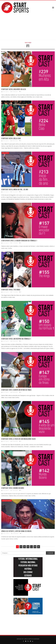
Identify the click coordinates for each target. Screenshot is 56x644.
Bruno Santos (6, 533)
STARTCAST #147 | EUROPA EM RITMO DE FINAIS (16, 390)
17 (35, 547)
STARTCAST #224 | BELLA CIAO (11, 138)
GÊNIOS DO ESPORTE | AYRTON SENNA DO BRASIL (16, 531)
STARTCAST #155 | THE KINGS (11, 290)
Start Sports (6, 92)
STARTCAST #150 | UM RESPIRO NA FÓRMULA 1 (16, 339)
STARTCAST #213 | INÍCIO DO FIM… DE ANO (15, 189)
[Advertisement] (32, 27)
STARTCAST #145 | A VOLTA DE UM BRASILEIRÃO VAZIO (18, 439)
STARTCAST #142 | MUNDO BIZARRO (13, 488)
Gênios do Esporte (7, 500)
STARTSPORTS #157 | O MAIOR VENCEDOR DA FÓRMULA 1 (19, 241)
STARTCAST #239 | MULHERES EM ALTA (14, 89)
